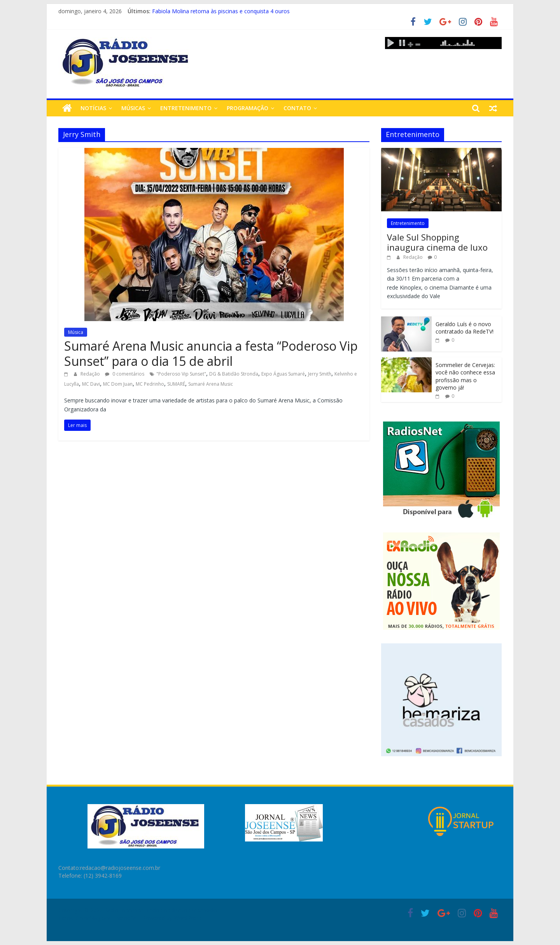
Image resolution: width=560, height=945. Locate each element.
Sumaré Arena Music (211, 384)
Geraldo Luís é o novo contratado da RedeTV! (465, 328)
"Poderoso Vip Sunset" (181, 374)
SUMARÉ (176, 384)
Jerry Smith (320, 374)
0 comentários (125, 374)
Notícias (93, 108)
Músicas (133, 108)
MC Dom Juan (118, 384)
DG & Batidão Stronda (234, 374)
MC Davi (91, 384)
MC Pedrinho (150, 384)
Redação (91, 374)
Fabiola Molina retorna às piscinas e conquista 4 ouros (221, 11)
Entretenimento (186, 108)
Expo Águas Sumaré (283, 374)
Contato (297, 108)
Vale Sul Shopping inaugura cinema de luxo (437, 242)
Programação (248, 108)
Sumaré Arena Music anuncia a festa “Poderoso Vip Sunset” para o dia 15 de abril (211, 353)
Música (76, 332)
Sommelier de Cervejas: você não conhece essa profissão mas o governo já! (465, 376)
